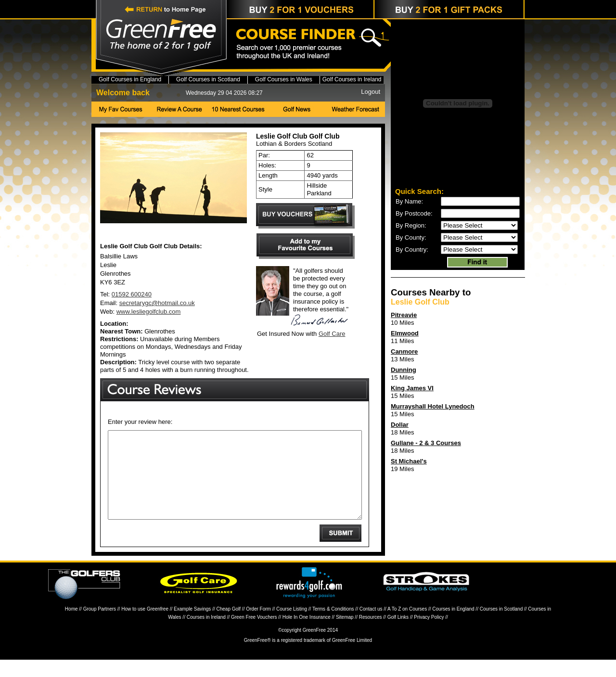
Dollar (400, 425)
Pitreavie (404, 315)
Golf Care (332, 334)
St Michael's (409, 461)
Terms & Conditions (333, 626)
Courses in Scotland (501, 626)
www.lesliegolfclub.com (149, 312)
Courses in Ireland (206, 634)
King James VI (412, 388)
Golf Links (398, 634)
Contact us (371, 626)
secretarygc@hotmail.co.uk (157, 303)
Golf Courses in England (130, 79)
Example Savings (192, 626)
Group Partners (100, 626)
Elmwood (405, 333)
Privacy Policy (429, 634)
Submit (340, 550)
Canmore (404, 351)
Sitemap (345, 634)
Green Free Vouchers (254, 634)
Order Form (258, 626)
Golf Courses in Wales (284, 79)
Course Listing (292, 626)
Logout (371, 92)
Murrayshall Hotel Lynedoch (433, 406)
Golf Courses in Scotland (208, 79)
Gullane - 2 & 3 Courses (426, 443)
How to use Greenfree (145, 626)
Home (71, 626)
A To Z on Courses (407, 626)
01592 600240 (132, 294)
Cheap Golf (229, 626)
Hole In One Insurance (307, 634)
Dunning (404, 370)
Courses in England (453, 626)
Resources (371, 634)
